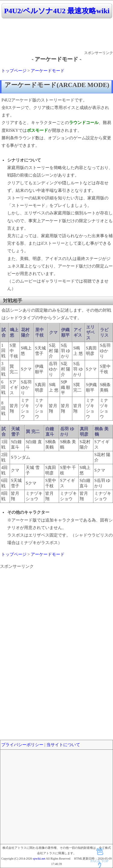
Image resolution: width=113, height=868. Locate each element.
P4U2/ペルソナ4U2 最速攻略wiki (57, 11)
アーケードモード (48, 71)
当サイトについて (63, 745)
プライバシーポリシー (22, 745)
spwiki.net (39, 859)
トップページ (14, 71)
